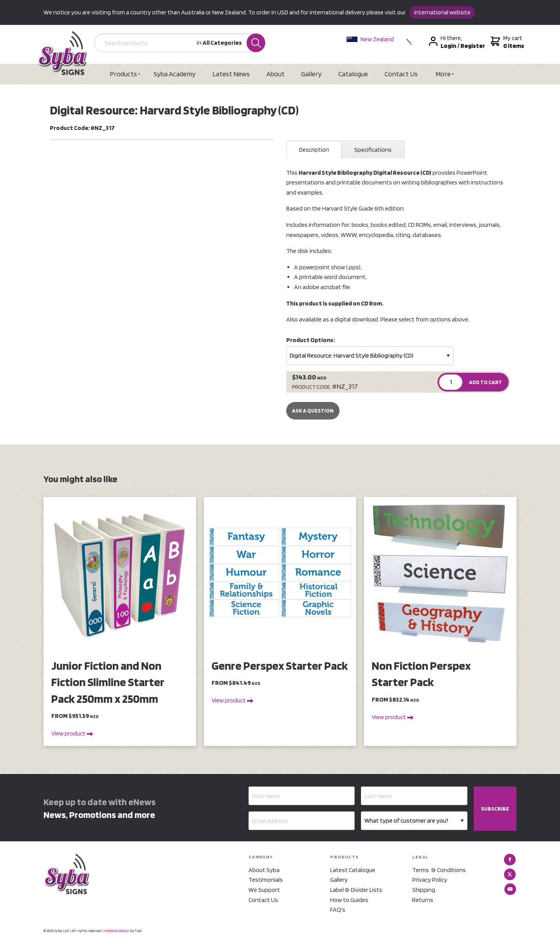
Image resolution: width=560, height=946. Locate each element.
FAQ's (338, 910)
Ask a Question (313, 411)
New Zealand (371, 39)
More (444, 74)
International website (442, 12)
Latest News (231, 74)
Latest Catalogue (353, 870)
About (276, 74)
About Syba (264, 870)
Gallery (312, 74)
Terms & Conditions (439, 870)
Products (124, 74)
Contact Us (402, 74)
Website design (117, 930)
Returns (423, 900)
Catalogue (354, 74)
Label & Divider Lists (356, 890)
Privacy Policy (430, 880)
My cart (507, 42)
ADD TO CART (486, 382)
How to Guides (349, 900)
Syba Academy (175, 74)
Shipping (424, 890)
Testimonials (266, 880)
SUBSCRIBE (495, 809)
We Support (264, 890)
